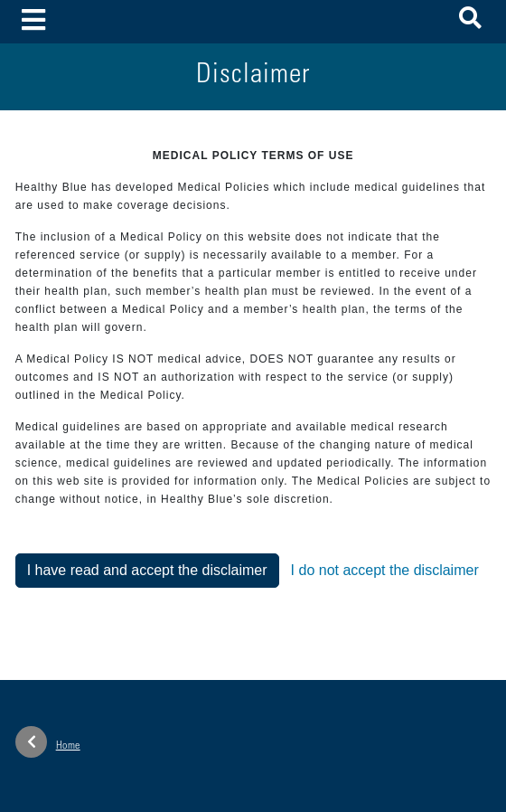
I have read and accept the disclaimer (147, 570)
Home (48, 742)
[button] (470, 21)
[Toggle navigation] (34, 21)
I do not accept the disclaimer (385, 570)
